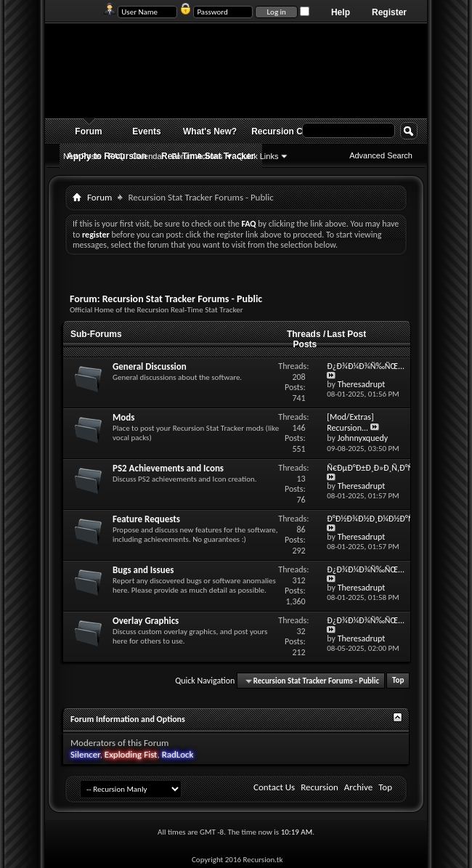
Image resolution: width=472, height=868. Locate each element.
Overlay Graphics (146, 621)
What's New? (210, 131)
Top (398, 681)
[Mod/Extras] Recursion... (350, 422)
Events (146, 131)
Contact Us (274, 787)
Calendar (148, 156)
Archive (358, 787)
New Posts (82, 156)
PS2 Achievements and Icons (168, 468)
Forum (88, 131)
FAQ (117, 156)
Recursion (320, 787)
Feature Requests (146, 519)
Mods (124, 417)
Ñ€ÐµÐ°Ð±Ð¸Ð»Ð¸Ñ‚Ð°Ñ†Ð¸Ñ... (386, 468)
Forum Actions (197, 156)
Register (389, 12)
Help (341, 12)
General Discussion (150, 366)
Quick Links (258, 156)
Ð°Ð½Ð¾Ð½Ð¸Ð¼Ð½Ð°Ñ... (377, 519)
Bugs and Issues (143, 570)
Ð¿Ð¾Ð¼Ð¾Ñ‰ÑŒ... (366, 366)
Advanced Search (381, 155)
